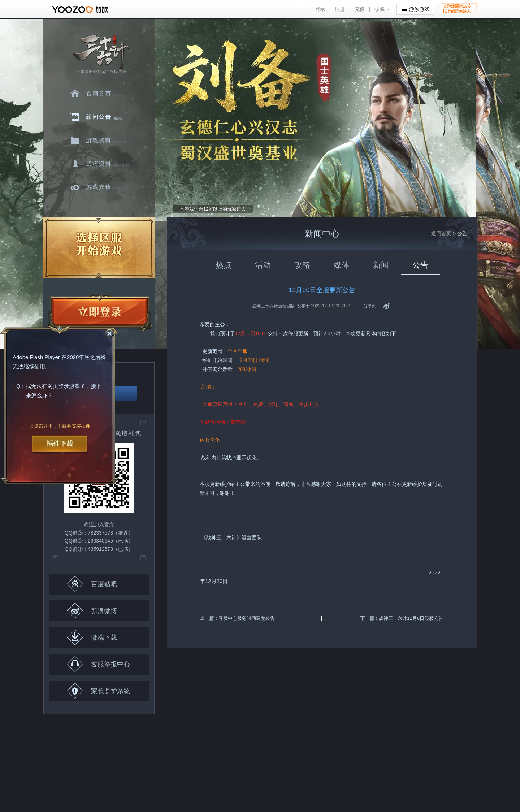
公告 (420, 265)
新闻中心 (102, 117)
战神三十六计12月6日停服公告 (411, 618)
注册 (340, 9)
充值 (360, 9)
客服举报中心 (98, 664)
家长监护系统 (98, 691)
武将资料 (102, 164)
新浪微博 (92, 611)
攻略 (302, 265)
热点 (224, 265)
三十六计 (101, 54)
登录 (320, 9)
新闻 (381, 265)
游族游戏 (416, 9)
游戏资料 (102, 141)
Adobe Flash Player (36, 357)
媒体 (342, 265)
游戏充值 (102, 187)
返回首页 (441, 233)
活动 (263, 265)
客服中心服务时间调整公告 (247, 618)
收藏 (380, 9)
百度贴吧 (92, 584)
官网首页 (102, 94)
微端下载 (92, 637)
